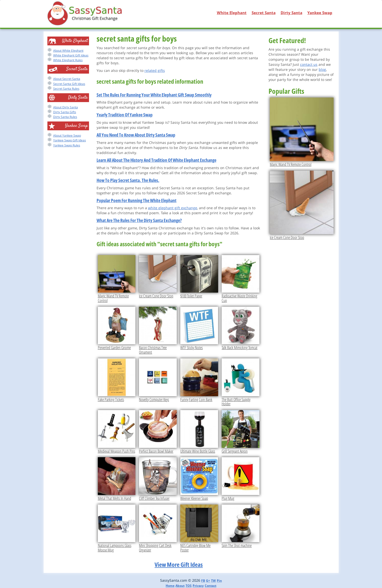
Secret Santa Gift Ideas (69, 84)
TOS (189, 586)
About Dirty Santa (66, 107)
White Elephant (232, 13)
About (180, 586)
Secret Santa (264, 13)
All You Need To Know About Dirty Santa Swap (136, 135)
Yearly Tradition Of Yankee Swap (125, 115)
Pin (219, 581)
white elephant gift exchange (173, 208)
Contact (211, 586)
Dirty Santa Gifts (65, 112)
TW (213, 581)
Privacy (198, 586)
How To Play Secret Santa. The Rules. (128, 180)
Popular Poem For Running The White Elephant (137, 200)
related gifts (155, 70)
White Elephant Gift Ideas (71, 55)
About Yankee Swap (67, 135)
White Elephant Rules (68, 60)
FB (203, 581)
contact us (309, 64)
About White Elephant (68, 51)
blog (322, 69)
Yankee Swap (320, 13)
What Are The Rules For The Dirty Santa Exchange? (139, 220)
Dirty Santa (291, 13)
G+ (208, 581)
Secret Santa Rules (66, 89)
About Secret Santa (67, 79)
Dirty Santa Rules (65, 117)
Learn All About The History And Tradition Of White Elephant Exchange (156, 160)
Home (170, 586)
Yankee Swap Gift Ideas (70, 140)
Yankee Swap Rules (67, 145)
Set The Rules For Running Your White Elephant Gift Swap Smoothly (154, 95)
